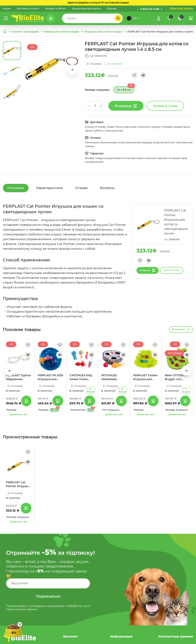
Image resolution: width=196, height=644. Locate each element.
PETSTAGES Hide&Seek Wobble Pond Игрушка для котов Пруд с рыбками (111, 377)
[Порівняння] (180, 18)
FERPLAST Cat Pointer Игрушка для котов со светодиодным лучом (18, 484)
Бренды (112, 9)
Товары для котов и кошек (61, 32)
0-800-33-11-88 (150, 9)
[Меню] (6, 18)
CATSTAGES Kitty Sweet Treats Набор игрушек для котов (81, 377)
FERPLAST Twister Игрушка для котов (145, 377)
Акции (7, 9)
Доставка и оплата (28, 9)
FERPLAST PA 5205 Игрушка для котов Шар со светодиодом (50, 377)
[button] (72, 70)
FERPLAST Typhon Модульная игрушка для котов (19, 377)
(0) (94, 64)
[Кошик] (191, 18)
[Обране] (169, 18)
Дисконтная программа (86, 9)
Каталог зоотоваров (25, 32)
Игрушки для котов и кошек (103, 32)
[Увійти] (159, 18)
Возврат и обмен (56, 9)
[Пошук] (118, 18)
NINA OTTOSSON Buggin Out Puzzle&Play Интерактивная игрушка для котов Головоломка (176, 377)
